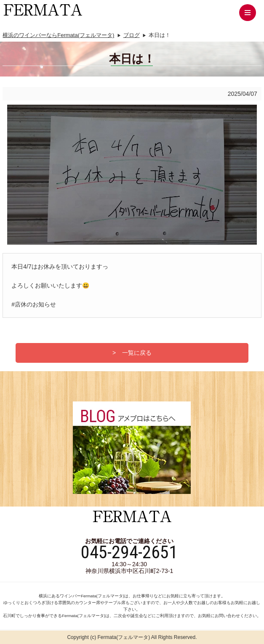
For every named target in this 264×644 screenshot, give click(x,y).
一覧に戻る (137, 353)
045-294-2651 (129, 552)
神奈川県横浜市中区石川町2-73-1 (129, 571)
